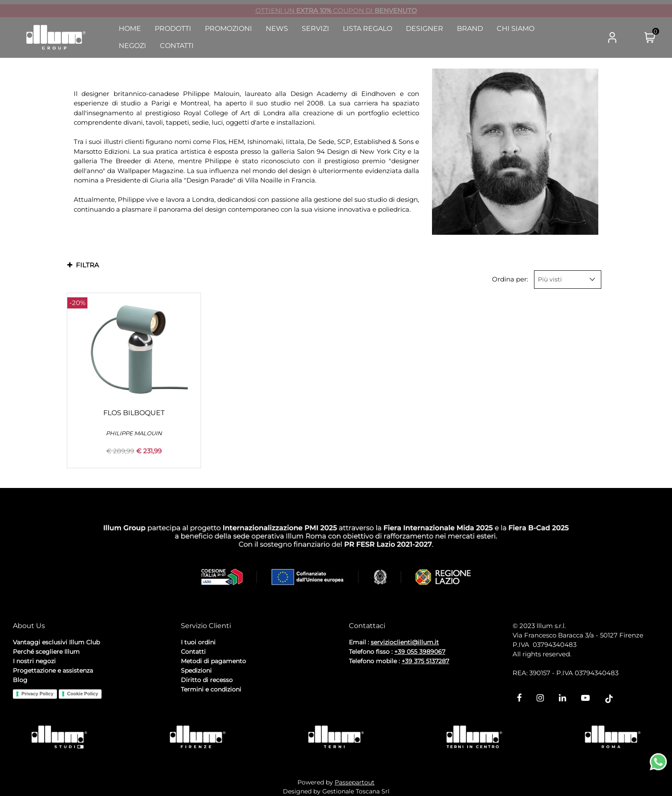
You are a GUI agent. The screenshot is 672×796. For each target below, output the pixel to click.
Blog (20, 680)
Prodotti (173, 28)
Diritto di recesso (207, 680)
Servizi (315, 28)
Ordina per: (510, 279)
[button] (578, 38)
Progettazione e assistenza (53, 670)
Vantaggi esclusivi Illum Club (56, 642)
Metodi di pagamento (213, 661)
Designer (424, 28)
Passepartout (355, 782)
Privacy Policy (37, 694)
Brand (470, 28)
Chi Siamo (516, 28)
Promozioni (228, 28)
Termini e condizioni (211, 689)
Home (130, 28)
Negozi (132, 46)
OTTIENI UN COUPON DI (336, 10)
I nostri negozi (34, 661)
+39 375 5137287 (425, 661)
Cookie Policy (83, 694)
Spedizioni (196, 670)
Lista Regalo (367, 28)
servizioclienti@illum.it (405, 642)
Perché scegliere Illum (46, 652)
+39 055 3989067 (420, 652)
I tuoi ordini (198, 642)
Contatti (177, 46)
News (277, 28)
